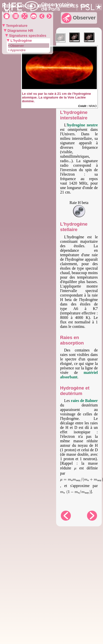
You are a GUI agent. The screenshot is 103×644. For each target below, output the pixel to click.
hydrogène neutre (83, 125)
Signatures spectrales (27, 36)
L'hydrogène (21, 41)
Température (16, 26)
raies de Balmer (84, 401)
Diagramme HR (20, 31)
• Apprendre (17, 50)
